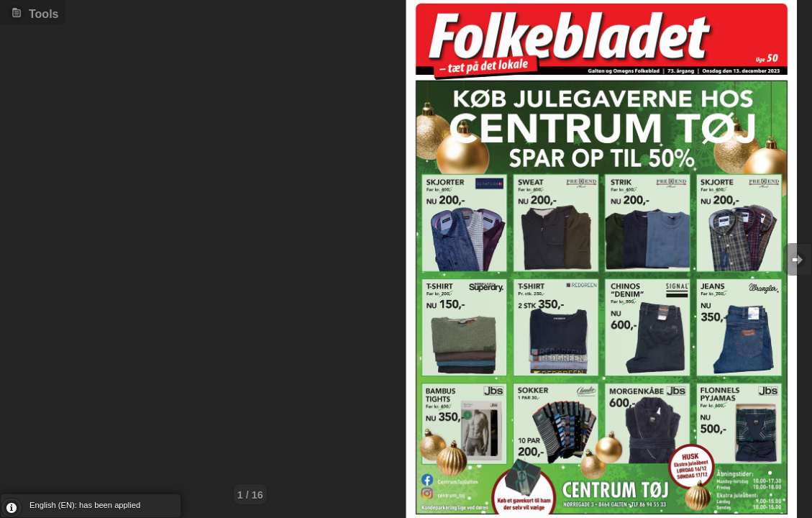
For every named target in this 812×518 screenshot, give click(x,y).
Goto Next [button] (798, 259)
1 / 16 (250, 495)
